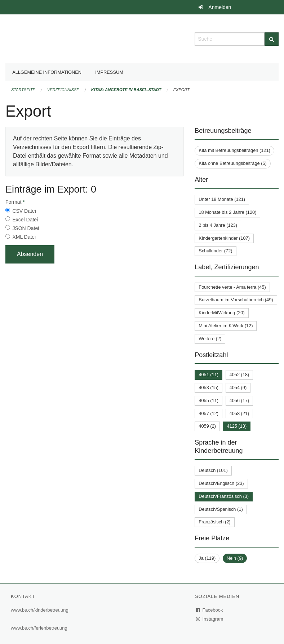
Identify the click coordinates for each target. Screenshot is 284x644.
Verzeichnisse (63, 90)
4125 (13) (237, 426)
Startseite (23, 90)
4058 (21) (239, 413)
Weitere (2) (210, 339)
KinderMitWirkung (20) (221, 313)
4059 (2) (207, 426)
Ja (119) (207, 558)
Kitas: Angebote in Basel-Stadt (126, 90)
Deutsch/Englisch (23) (221, 483)
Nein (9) (235, 558)
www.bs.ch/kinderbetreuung (40, 610)
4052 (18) (239, 375)
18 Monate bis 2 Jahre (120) (227, 212)
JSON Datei (26, 228)
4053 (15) (208, 388)
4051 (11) (208, 375)
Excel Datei (25, 220)
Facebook (210, 610)
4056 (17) (239, 400)
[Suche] (272, 39)
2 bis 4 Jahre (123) (218, 225)
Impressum (109, 72)
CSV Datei (24, 211)
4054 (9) (238, 388)
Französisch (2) (214, 522)
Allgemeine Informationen (47, 72)
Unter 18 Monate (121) (222, 199)
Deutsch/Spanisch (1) (221, 509)
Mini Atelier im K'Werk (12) (226, 326)
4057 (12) (208, 413)
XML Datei (24, 237)
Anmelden (220, 7)
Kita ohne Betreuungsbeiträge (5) (233, 163)
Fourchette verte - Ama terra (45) (232, 287)
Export (181, 90)
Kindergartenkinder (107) (224, 238)
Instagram (210, 619)
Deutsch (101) (213, 470)
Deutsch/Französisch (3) (224, 496)
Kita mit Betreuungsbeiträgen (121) (234, 150)
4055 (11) (208, 400)
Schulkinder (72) (215, 251)
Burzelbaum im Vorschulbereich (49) (236, 300)
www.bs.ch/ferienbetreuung (39, 628)
